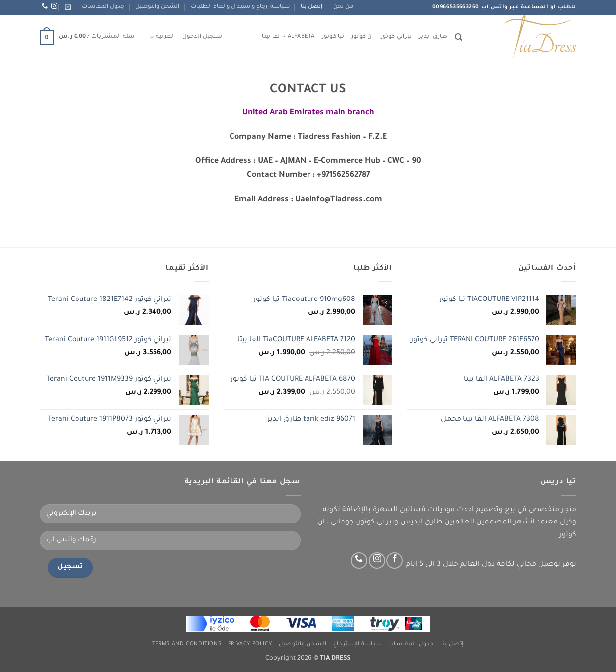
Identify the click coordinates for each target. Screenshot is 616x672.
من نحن (343, 7)
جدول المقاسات (103, 7)
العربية (162, 37)
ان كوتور (362, 37)
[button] (68, 7)
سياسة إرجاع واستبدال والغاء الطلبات (240, 7)
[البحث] (458, 37)
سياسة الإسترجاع (358, 644)
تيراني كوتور (396, 37)
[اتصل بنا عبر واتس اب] (45, 6)
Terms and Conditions (187, 644)
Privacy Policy (250, 644)
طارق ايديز (433, 37)
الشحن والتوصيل (157, 7)
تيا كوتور (333, 37)
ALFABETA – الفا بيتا (288, 37)
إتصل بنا (311, 7)
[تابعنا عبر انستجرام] (54, 6)
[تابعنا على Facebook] (395, 560)
